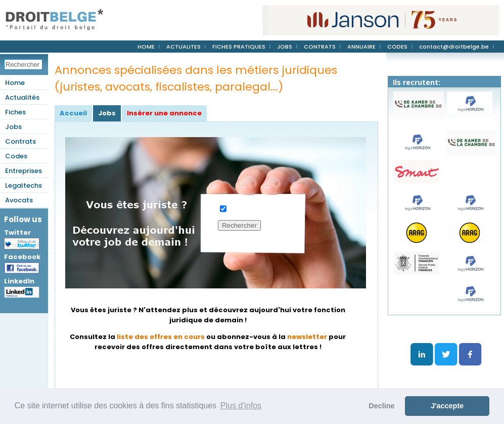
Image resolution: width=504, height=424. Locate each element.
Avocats (19, 200)
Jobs (13, 127)
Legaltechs (24, 185)
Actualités (22, 97)
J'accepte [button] (447, 406)
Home (15, 83)
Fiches (15, 112)
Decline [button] (381, 406)
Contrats (20, 141)
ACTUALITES (184, 47)
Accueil (73, 113)
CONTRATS (320, 47)
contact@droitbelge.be (454, 47)
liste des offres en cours (161, 337)
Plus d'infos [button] (241, 406)
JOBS (285, 47)
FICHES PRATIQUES (239, 47)
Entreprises (24, 171)
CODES (397, 47)
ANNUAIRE (361, 47)
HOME (146, 47)
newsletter (307, 337)
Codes (16, 156)
